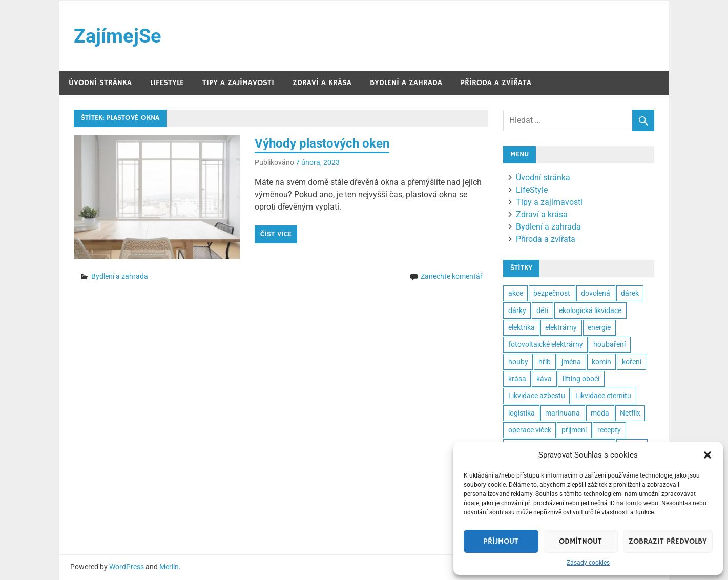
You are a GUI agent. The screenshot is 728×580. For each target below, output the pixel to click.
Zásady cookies (588, 563)
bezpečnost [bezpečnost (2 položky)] (552, 293)
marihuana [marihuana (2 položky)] (563, 413)
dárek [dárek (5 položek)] (630, 293)
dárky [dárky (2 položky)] (517, 310)
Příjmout (501, 541)
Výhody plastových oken (322, 143)
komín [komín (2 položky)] (601, 362)
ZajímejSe (118, 36)
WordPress (127, 567)
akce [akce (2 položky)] (516, 293)
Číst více (276, 234)
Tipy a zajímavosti (238, 83)
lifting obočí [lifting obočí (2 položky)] (581, 379)
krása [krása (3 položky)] (517, 379)
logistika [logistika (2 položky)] (522, 413)
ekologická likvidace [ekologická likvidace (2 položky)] (590, 310)
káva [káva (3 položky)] (544, 379)
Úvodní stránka (100, 83)
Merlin (169, 567)
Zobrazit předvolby (668, 541)
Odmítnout (580, 541)
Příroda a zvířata (496, 83)
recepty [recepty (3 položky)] (609, 430)
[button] (708, 455)
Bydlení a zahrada (406, 83)
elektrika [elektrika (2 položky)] (522, 327)
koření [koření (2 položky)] (632, 362)
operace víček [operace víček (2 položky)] (530, 430)
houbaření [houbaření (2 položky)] (609, 344)
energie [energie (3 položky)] (599, 327)
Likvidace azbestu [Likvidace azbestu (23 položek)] (537, 396)
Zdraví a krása (322, 83)
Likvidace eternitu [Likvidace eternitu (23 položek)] (603, 396)
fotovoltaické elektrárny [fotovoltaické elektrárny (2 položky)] (546, 344)
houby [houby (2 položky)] (518, 362)
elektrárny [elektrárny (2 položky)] (561, 327)
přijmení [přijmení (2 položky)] (574, 430)
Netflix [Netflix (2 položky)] (630, 413)
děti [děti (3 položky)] (542, 310)
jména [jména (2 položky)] (571, 362)
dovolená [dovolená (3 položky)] (596, 293)
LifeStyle (167, 83)
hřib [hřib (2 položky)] (545, 362)
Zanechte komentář (452, 277)
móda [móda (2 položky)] (600, 413)
